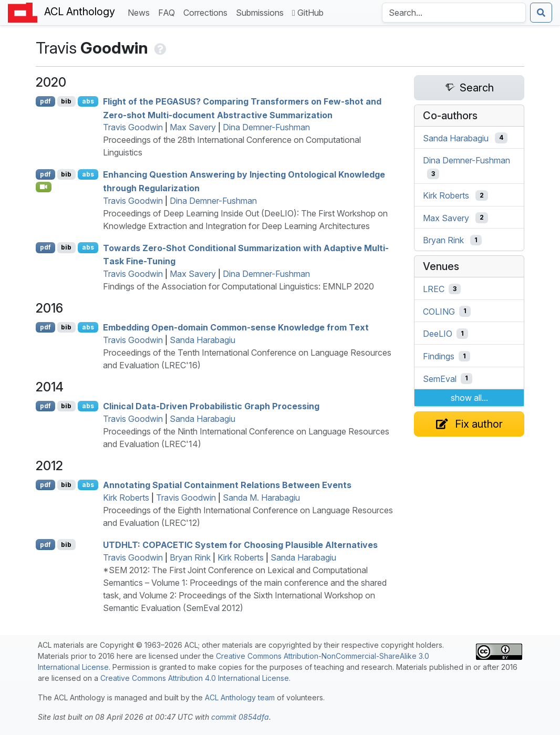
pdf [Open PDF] (45, 101)
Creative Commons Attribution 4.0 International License (195, 678)
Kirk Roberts (126, 498)
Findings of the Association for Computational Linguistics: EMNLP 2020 (238, 286)
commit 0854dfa (240, 717)
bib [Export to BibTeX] (66, 101)
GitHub (308, 13)
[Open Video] (44, 187)
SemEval (440, 378)
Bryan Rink (190, 557)
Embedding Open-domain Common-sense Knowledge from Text (236, 327)
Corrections (208, 12)
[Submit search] (541, 13)
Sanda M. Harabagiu (261, 498)
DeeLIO (438, 334)
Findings (439, 356)
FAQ (169, 12)
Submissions (262, 12)
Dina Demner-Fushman (266, 127)
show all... (469, 398)
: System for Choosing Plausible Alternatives (240, 545)
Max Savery (193, 127)
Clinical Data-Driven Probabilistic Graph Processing (211, 406)
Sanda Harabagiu (203, 340)
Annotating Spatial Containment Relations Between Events (227, 485)
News (141, 12)
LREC (434, 289)
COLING (439, 311)
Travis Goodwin (133, 127)
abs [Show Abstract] (88, 101)
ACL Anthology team (240, 697)
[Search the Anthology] (454, 13)
